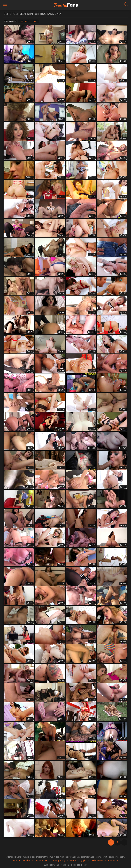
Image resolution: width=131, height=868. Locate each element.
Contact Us (113, 861)
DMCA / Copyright (78, 861)
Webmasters (97, 861)
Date (35, 21)
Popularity (24, 21)
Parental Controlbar (21, 861)
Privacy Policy (59, 861)
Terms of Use (41, 861)
